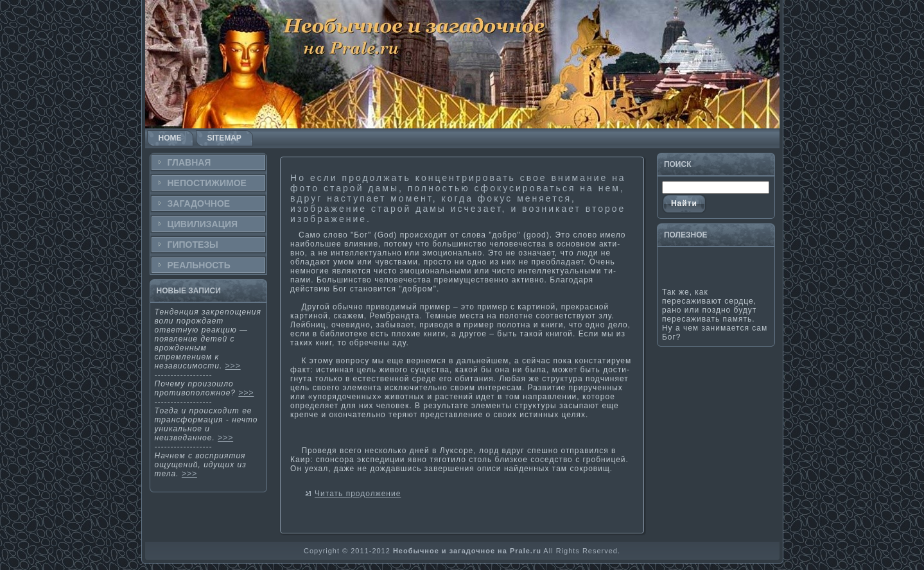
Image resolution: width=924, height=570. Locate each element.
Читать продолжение (358, 494)
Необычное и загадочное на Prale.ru (467, 551)
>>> (233, 366)
